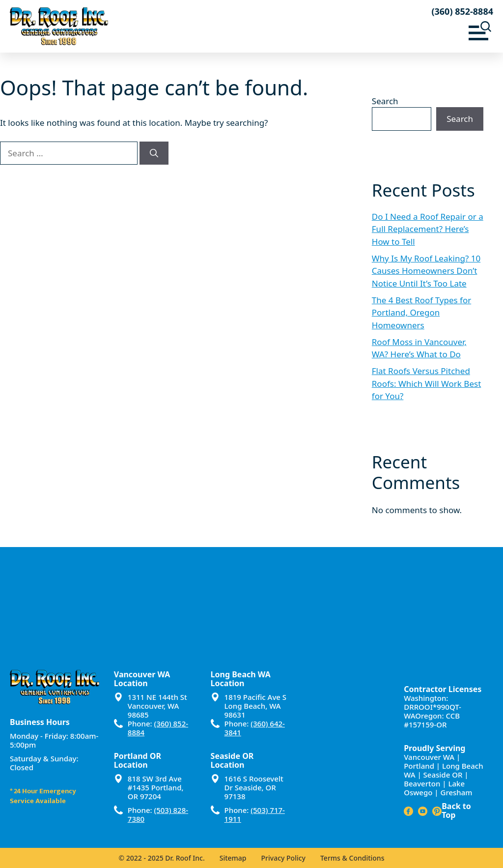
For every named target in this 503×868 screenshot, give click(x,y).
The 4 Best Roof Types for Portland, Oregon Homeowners (421, 313)
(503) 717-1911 (255, 814)
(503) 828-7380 (158, 814)
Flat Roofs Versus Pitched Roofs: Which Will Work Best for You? (426, 383)
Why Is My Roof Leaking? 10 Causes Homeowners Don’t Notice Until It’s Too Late (426, 271)
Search (385, 101)
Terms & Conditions (352, 858)
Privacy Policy (283, 858)
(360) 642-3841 (255, 728)
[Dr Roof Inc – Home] (131, 26)
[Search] (154, 153)
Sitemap (233, 858)
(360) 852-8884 (462, 11)
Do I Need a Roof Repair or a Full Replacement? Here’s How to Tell (428, 229)
